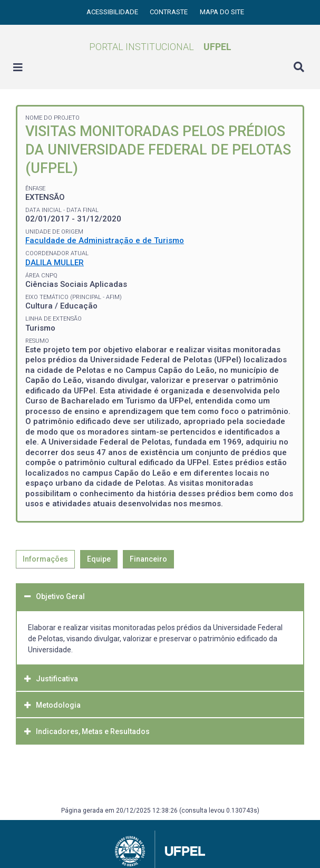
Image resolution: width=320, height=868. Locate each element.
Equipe (99, 559)
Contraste (169, 12)
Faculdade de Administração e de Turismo (105, 240)
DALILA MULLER (55, 263)
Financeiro (148, 559)
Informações (45, 559)
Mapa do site (222, 12)
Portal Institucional (160, 47)
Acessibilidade (113, 12)
